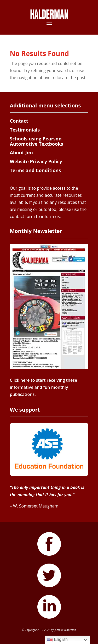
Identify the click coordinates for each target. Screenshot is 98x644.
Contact (19, 121)
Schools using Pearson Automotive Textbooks (37, 141)
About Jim (21, 152)
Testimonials (25, 130)
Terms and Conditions (36, 170)
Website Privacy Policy (36, 161)
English (57, 640)
